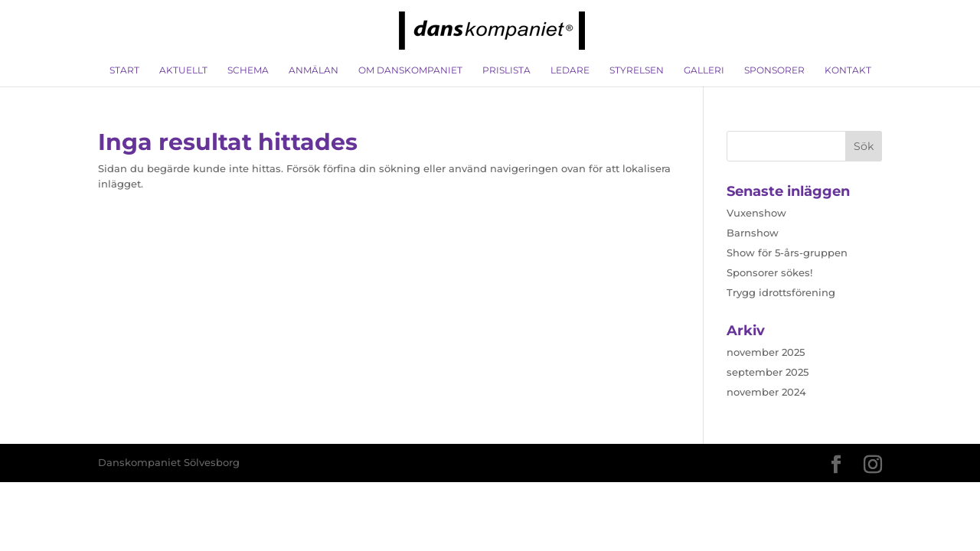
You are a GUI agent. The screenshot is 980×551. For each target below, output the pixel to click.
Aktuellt (183, 70)
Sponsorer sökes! (769, 272)
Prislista (506, 70)
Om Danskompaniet (410, 70)
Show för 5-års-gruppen (787, 253)
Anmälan (314, 70)
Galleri (704, 70)
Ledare (570, 70)
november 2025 (766, 352)
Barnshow (753, 233)
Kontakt (848, 70)
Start (124, 70)
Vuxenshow (756, 213)
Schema (248, 70)
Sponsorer (774, 70)
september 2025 (768, 372)
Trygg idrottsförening (781, 292)
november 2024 (766, 392)
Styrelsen (637, 70)
